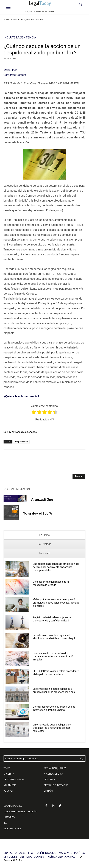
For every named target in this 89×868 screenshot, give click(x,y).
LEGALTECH (49, 779)
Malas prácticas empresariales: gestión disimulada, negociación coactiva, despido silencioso (56, 603)
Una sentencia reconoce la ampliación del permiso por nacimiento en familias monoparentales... (56, 567)
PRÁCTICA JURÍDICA (53, 774)
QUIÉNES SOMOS (47, 853)
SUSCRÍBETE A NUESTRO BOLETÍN (20, 812)
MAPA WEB (65, 853)
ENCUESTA (9, 774)
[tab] (44, 535)
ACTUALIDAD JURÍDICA (55, 768)
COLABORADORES (13, 806)
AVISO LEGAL (27, 853)
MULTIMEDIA (10, 785)
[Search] (79, 476)
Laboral (40, 20)
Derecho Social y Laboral (23, 20)
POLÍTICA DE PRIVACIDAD (61, 857)
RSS (5, 823)
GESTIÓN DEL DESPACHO (56, 785)
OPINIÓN (48, 791)
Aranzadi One (42, 499)
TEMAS (7, 768)
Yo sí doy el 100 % (37, 513)
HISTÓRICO (9, 817)
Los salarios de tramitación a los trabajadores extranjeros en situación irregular (54, 656)
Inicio (6, 20)
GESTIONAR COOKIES (32, 857)
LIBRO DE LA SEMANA (14, 779)
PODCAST (8, 791)
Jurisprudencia (21, 442)
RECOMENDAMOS (12, 829)
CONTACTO (10, 853)
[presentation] (44, 535)
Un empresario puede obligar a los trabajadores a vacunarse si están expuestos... (52, 728)
